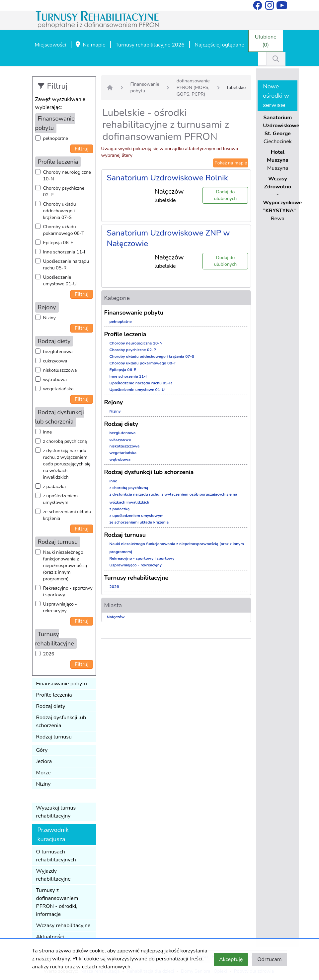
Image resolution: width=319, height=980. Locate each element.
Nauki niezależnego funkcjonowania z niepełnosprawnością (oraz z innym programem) (65, 566)
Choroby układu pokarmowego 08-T (64, 230)
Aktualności (50, 937)
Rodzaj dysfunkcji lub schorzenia (61, 722)
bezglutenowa (58, 352)
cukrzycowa (55, 361)
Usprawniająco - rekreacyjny (60, 607)
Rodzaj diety (51, 706)
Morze (43, 773)
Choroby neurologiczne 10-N (67, 176)
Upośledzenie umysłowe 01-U (60, 281)
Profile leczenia (54, 695)
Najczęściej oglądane (219, 45)
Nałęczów (116, 617)
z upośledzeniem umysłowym (61, 499)
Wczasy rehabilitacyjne (63, 926)
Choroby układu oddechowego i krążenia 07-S (60, 211)
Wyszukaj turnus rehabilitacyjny (56, 812)
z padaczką (55, 487)
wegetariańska (58, 389)
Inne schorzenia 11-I (64, 252)
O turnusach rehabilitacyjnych (56, 856)
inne (48, 432)
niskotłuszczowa (60, 370)
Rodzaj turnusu (54, 737)
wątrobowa (55, 380)
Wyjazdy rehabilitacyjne (53, 875)
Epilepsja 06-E (58, 243)
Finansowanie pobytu (62, 684)
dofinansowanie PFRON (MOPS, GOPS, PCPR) (193, 88)
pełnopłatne (56, 138)
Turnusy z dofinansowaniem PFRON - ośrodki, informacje (57, 902)
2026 (49, 654)
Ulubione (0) (266, 41)
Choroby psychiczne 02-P (64, 192)
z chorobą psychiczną (65, 441)
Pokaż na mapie (231, 163)
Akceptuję (231, 959)
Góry (42, 750)
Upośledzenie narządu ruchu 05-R (66, 265)
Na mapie (90, 45)
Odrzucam (269, 959)
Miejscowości (50, 45)
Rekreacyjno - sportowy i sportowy (68, 591)
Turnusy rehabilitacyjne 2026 (150, 45)
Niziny (49, 318)
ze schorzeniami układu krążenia (67, 515)
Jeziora (44, 761)
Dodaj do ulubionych (225, 195)
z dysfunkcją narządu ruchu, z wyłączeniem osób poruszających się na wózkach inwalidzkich (67, 464)
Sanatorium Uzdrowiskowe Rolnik (167, 178)
